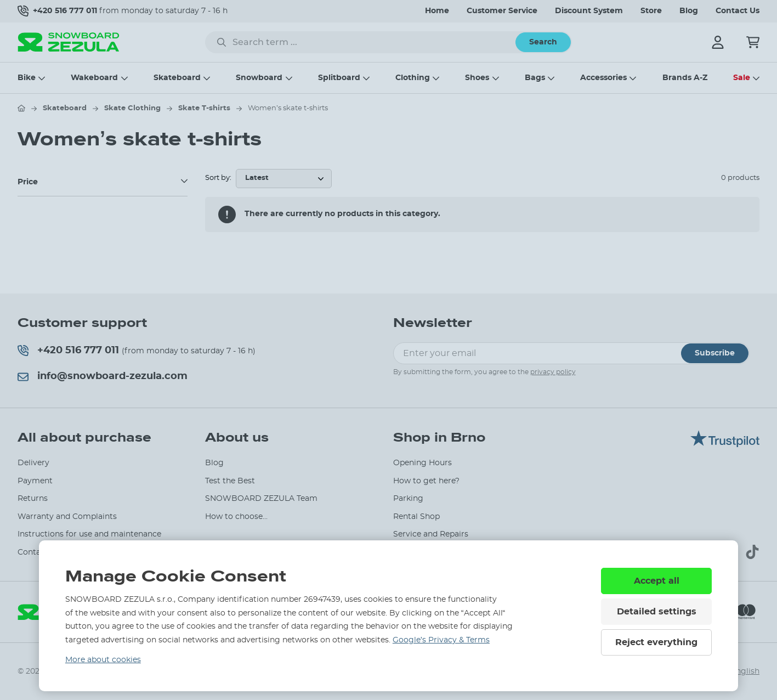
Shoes (477, 78)
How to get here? (426, 481)
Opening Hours (422, 463)
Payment (35, 481)
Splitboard (339, 78)
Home (437, 11)
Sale (742, 78)
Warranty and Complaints (67, 517)
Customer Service (502, 11)
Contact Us (738, 11)
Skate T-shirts (204, 108)
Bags (535, 78)
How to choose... (236, 517)
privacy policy (553, 372)
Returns (33, 499)
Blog (689, 11)
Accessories (603, 78)
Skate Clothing (132, 108)
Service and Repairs (431, 534)
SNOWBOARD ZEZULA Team (261, 499)
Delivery (33, 463)
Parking (408, 499)
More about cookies (103, 660)
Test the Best (230, 481)
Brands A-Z (685, 78)
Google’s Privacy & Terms (441, 640)
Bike (27, 78)
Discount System (589, 11)
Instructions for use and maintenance (89, 534)
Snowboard (259, 78)
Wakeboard (94, 78)
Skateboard (177, 78)
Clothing (413, 78)
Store (651, 11)
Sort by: (218, 178)
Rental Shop (416, 517)
